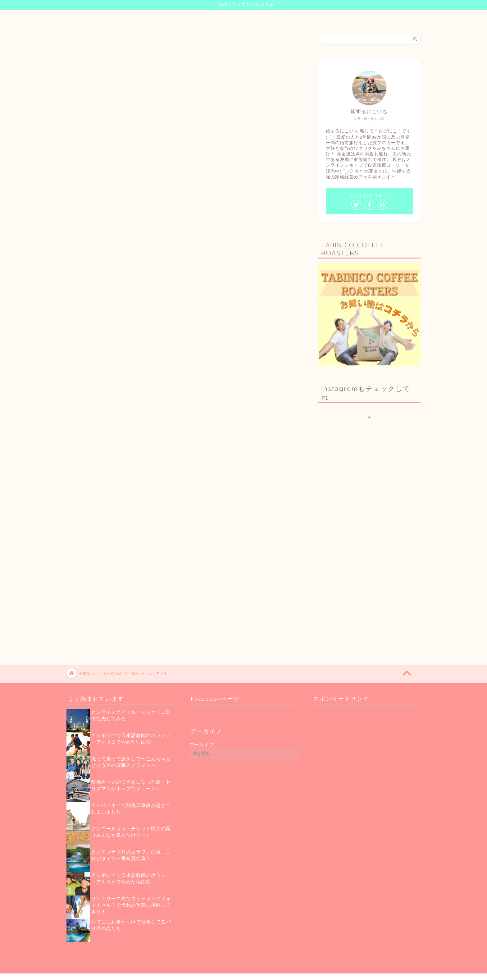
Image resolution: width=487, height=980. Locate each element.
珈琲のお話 (272, 18)
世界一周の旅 (236, 18)
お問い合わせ (308, 18)
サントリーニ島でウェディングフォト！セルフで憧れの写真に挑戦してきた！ (131, 905)
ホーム (173, 18)
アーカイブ (202, 745)
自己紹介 (202, 18)
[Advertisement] (371, 596)
